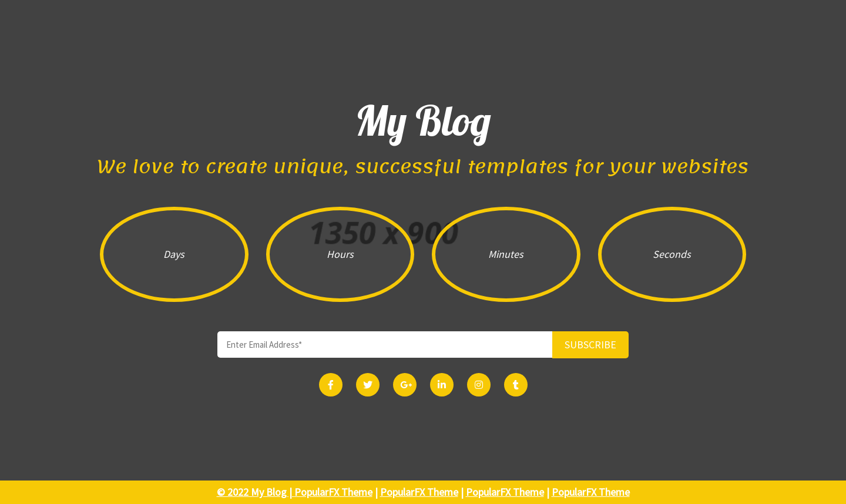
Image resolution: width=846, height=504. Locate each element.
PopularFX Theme (333, 492)
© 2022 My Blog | (256, 492)
